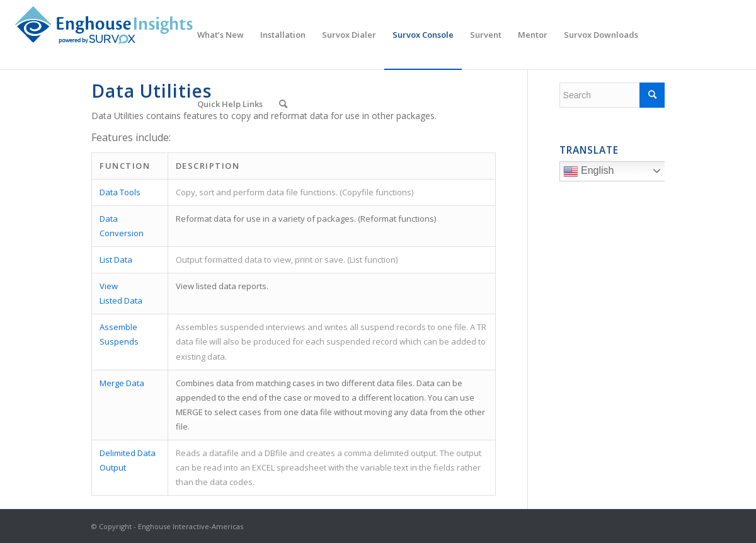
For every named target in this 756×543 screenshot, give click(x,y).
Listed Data (121, 300)
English (616, 173)
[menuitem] (220, 35)
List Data (116, 260)
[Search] (283, 104)
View (109, 286)
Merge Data (122, 383)
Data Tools (120, 192)
